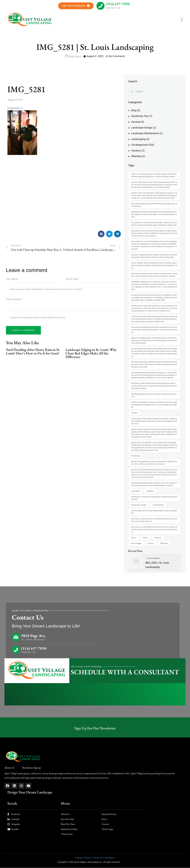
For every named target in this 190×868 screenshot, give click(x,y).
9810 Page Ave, (33, 636)
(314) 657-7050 (118, 4)
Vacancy (136, 151)
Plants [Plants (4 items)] (145, 538)
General (136, 122)
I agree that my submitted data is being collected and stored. (37, 318)
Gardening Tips (140, 116)
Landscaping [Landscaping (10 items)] (158, 505)
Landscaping (138, 139)
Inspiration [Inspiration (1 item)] (136, 491)
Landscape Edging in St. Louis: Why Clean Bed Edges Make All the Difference (91, 353)
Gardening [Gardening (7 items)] (136, 456)
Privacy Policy (83, 858)
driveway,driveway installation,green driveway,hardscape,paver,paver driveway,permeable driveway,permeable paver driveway (154, 364)
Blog (134, 110)
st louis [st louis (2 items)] (151, 543)
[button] (182, 20)
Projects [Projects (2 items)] (158, 538)
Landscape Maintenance (145, 133)
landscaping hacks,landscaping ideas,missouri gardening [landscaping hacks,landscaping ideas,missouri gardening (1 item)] (154, 512)
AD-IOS (127, 862)
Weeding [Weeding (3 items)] (164, 543)
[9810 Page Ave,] (16, 637)
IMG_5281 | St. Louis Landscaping (157, 565)
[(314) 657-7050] (101, 6)
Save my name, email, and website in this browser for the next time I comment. (46, 289)
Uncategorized (139, 145)
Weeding (136, 156)
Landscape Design (142, 128)
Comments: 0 (15, 108)
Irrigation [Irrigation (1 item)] (150, 491)
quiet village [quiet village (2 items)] (136, 543)
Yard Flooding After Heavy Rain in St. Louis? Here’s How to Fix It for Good (33, 351)
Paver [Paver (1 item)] (134, 538)
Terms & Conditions (104, 858)
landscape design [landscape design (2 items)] (139, 505)
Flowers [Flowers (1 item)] (135, 413)
